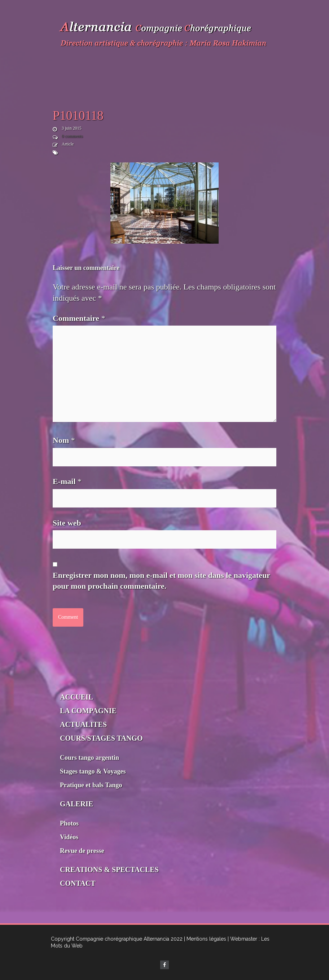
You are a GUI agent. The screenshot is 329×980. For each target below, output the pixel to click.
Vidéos (69, 837)
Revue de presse (82, 851)
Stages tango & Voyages (93, 771)
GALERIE (76, 804)
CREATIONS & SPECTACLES (109, 870)
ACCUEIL (76, 697)
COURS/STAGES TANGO (101, 738)
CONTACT (78, 883)
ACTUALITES (83, 724)
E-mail (67, 481)
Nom (64, 440)
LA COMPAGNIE (88, 711)
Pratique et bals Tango (91, 785)
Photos (69, 823)
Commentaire (79, 318)
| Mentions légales (205, 939)
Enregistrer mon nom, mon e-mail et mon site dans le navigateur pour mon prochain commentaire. (161, 581)
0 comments (72, 136)
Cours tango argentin (89, 758)
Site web (67, 523)
